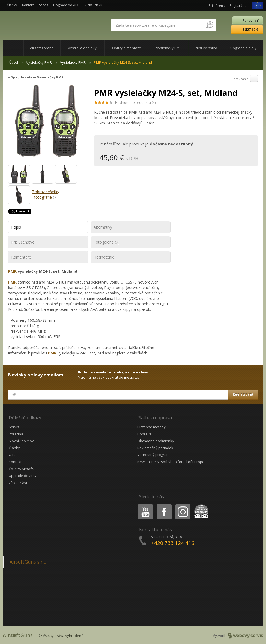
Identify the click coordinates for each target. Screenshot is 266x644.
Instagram (183, 505)
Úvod (14, 62)
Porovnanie (245, 79)
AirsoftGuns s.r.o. (29, 562)
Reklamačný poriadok (155, 448)
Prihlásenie (217, 6)
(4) (135, 102)
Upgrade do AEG (66, 5)
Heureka (200, 505)
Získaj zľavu (93, 5)
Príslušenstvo (23, 242)
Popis (16, 227)
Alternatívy (103, 227)
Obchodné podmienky (156, 441)
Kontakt (28, 5)
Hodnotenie (104, 257)
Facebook (164, 505)
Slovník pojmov (21, 441)
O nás (14, 455)
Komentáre (21, 257)
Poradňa (16, 434)
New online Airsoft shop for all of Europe (171, 462)
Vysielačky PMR (39, 62)
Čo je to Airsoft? (22, 469)
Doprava (144, 434)
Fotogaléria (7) (107, 242)
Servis (44, 5)
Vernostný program (153, 455)
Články (12, 5)
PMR (12, 271)
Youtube (144, 505)
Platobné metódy (151, 427)
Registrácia (238, 6)
